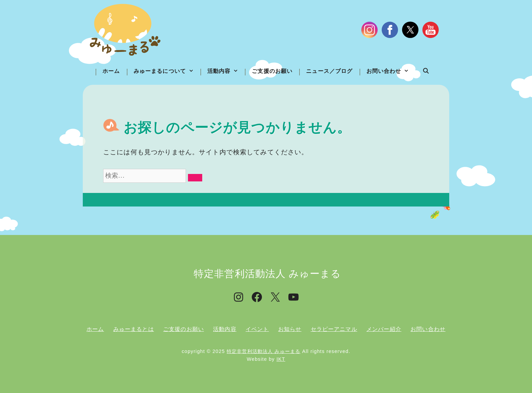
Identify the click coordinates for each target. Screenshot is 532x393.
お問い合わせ (391, 71)
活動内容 (226, 71)
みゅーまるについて (167, 71)
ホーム (111, 71)
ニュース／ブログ (329, 71)
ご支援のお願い (272, 71)
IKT (281, 359)
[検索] (195, 178)
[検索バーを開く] (426, 71)
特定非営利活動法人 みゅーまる (263, 351)
